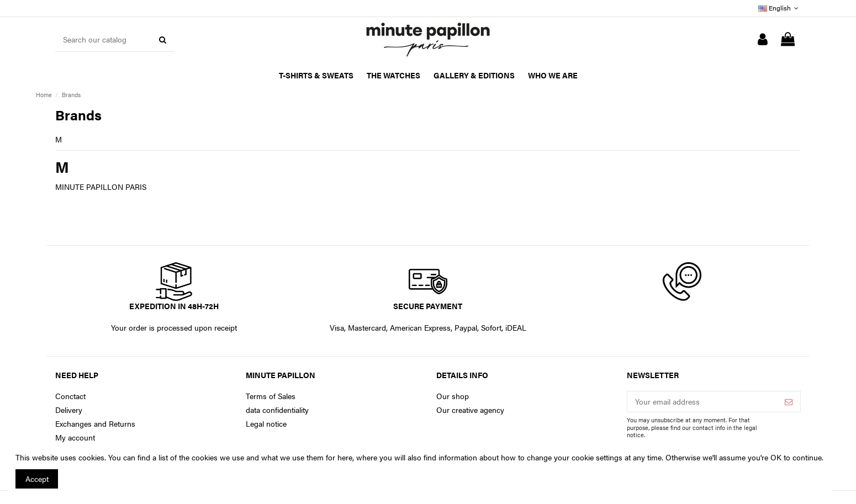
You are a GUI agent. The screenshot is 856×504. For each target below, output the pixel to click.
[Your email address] (702, 402)
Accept (37, 479)
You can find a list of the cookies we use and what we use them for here (230, 457)
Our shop (453, 396)
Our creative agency (470, 410)
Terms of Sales (271, 396)
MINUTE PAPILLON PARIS (101, 187)
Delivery (69, 410)
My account (75, 437)
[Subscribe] (789, 402)
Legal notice (266, 424)
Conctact (70, 396)
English (780, 8)
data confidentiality (277, 410)
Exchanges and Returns (95, 424)
